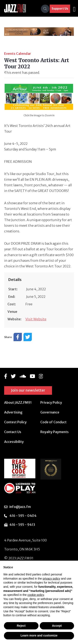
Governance (50, 412)
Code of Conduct (53, 422)
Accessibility (14, 442)
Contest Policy (15, 422)
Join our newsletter (28, 390)
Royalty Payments (54, 432)
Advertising (13, 412)
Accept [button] (57, 626)
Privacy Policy (51, 402)
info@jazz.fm (20, 507)
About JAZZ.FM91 (18, 402)
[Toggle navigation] (74, 9)
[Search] (45, 9)
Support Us (60, 9)
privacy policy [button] (51, 579)
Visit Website (36, 319)
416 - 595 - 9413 (22, 525)
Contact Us (13, 432)
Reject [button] (21, 626)
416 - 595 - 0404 (23, 516)
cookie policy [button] (36, 595)
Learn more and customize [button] (39, 635)
